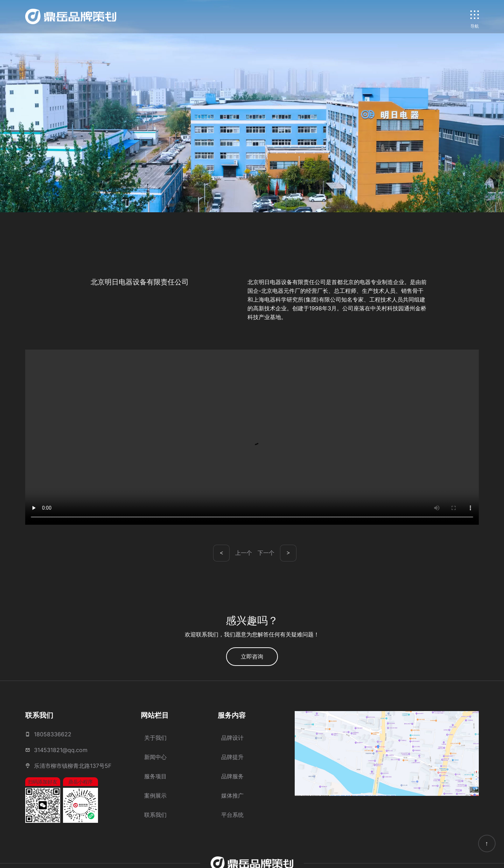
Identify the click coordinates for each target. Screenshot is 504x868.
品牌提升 (232, 757)
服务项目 (155, 776)
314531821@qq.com (61, 750)
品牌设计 (232, 738)
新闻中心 (155, 757)
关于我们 (155, 738)
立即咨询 (252, 656)
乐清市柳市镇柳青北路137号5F (73, 766)
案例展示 (155, 795)
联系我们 (155, 815)
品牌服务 (232, 776)
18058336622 (53, 734)
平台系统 (232, 815)
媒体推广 (232, 795)
